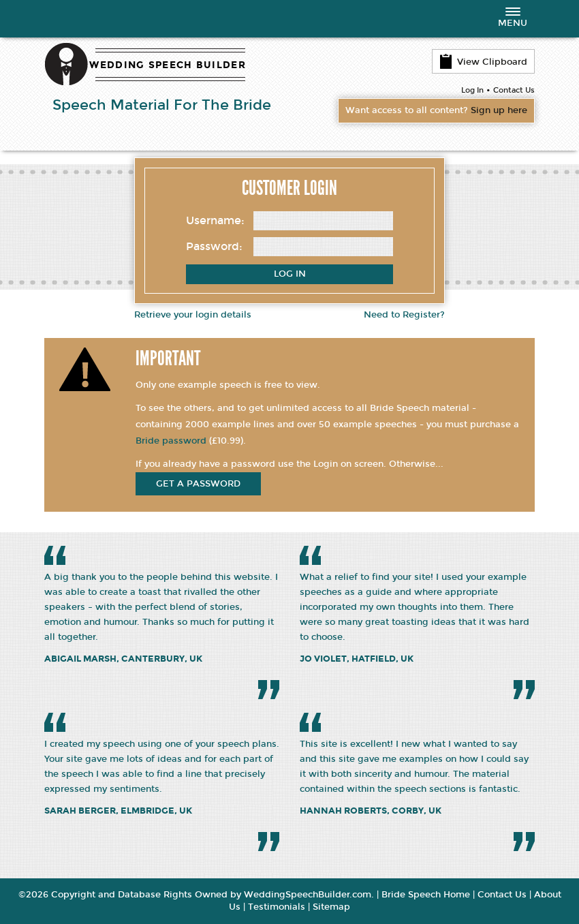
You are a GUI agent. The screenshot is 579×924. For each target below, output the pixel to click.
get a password (198, 484)
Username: (215, 220)
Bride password (171, 441)
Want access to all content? (436, 111)
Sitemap (331, 908)
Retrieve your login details (193, 315)
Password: (214, 246)
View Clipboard (483, 61)
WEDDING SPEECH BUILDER (168, 65)
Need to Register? (404, 315)
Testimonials (277, 908)
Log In (472, 90)
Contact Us (514, 90)
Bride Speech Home (426, 895)
